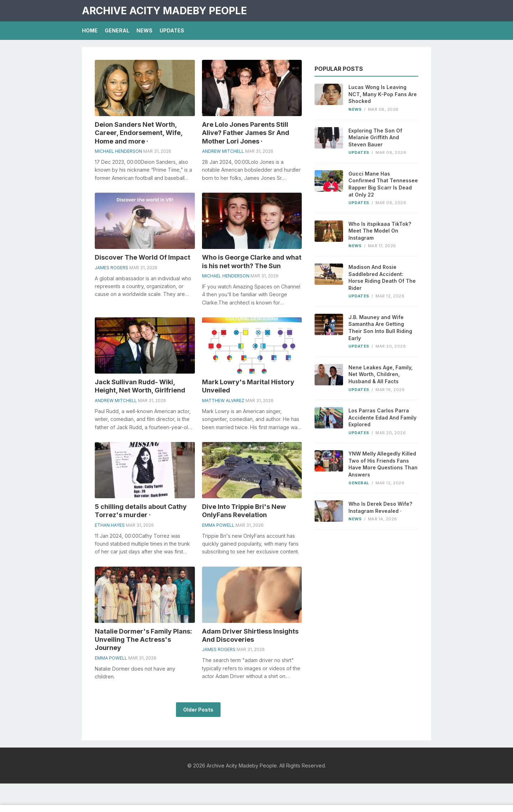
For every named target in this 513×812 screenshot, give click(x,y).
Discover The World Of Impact (142, 257)
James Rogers (112, 268)
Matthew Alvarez (223, 400)
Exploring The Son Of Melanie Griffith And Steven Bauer (375, 137)
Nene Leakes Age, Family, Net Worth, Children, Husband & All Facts (380, 374)
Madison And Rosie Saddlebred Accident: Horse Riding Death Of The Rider (382, 277)
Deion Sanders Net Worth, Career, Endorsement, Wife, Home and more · (139, 133)
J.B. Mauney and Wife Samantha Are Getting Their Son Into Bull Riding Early (380, 328)
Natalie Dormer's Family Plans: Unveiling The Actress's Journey (143, 640)
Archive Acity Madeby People (164, 11)
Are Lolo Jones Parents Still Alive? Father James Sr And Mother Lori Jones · (246, 133)
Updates (172, 30)
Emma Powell (218, 525)
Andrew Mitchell (223, 151)
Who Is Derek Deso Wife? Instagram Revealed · (380, 507)
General (117, 30)
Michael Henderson (118, 151)
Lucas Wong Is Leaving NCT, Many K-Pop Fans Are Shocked (383, 94)
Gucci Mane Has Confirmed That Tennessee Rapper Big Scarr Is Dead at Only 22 (383, 184)
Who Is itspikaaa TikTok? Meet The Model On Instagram (380, 231)
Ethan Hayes (110, 525)
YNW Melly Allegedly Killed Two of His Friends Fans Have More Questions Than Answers (383, 464)
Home (90, 30)
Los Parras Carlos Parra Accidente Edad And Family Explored (382, 417)
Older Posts (198, 710)
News (144, 30)
